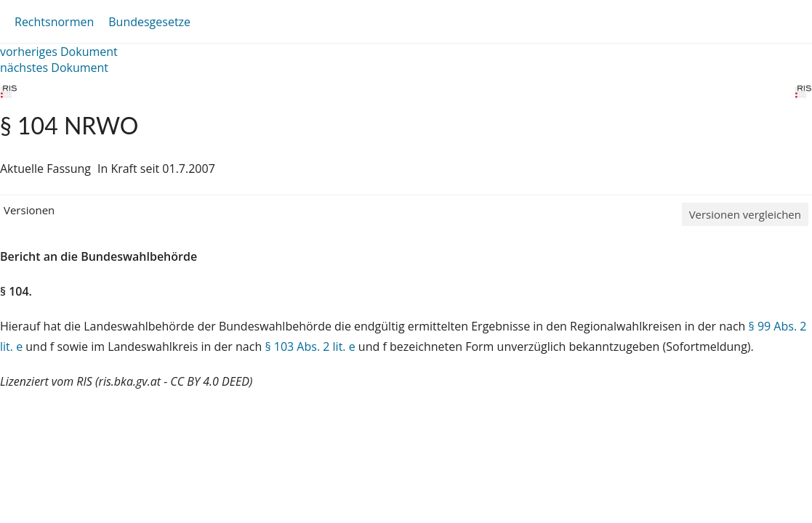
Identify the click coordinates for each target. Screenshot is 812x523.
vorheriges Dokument (59, 52)
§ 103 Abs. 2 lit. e (310, 346)
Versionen (29, 210)
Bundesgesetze (149, 22)
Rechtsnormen (54, 22)
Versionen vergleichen (745, 214)
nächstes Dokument (54, 68)
